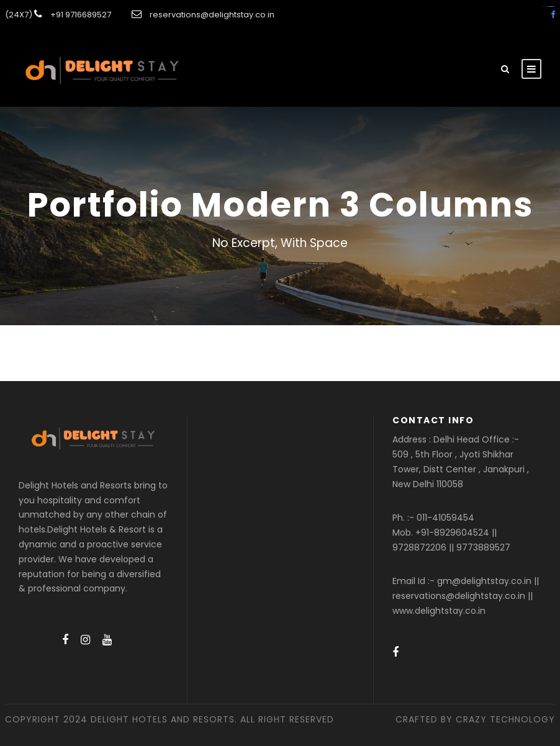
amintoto (552, 7)
